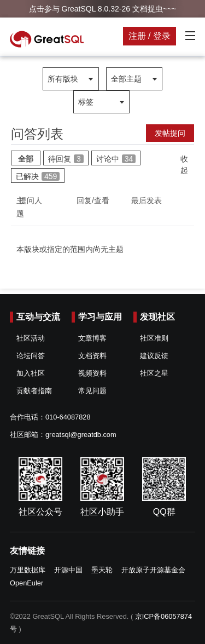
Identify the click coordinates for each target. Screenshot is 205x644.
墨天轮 (102, 570)
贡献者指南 (34, 391)
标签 (86, 102)
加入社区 (31, 373)
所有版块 (63, 79)
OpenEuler (27, 583)
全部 (26, 159)
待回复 (66, 159)
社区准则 (154, 338)
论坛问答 (31, 356)
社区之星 (154, 373)
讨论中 (116, 159)
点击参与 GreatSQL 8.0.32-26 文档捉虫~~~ (103, 9)
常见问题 (92, 391)
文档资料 (92, 356)
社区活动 (31, 338)
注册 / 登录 (150, 36)
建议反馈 (154, 356)
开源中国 (68, 570)
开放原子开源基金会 (153, 570)
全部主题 (126, 79)
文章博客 (92, 338)
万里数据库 (28, 570)
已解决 (38, 176)
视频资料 (92, 373)
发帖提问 (170, 133)
